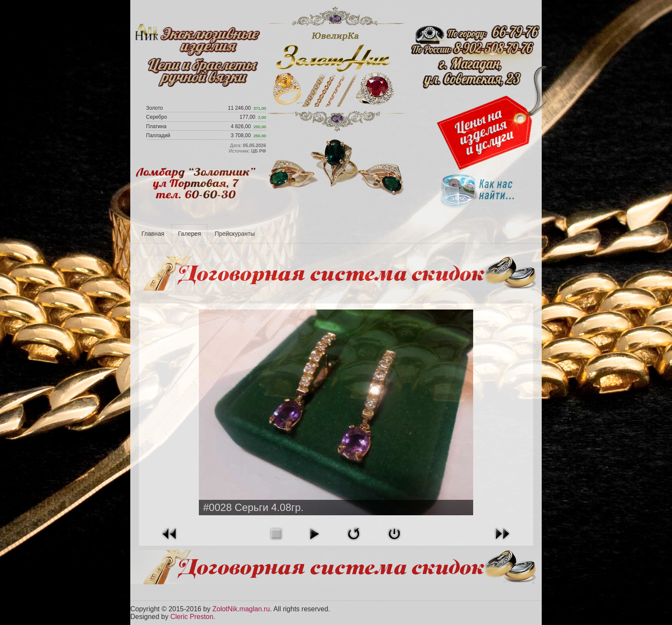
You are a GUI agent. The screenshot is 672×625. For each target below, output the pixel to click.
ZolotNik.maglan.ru (241, 609)
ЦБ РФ (259, 151)
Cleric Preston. (193, 617)
